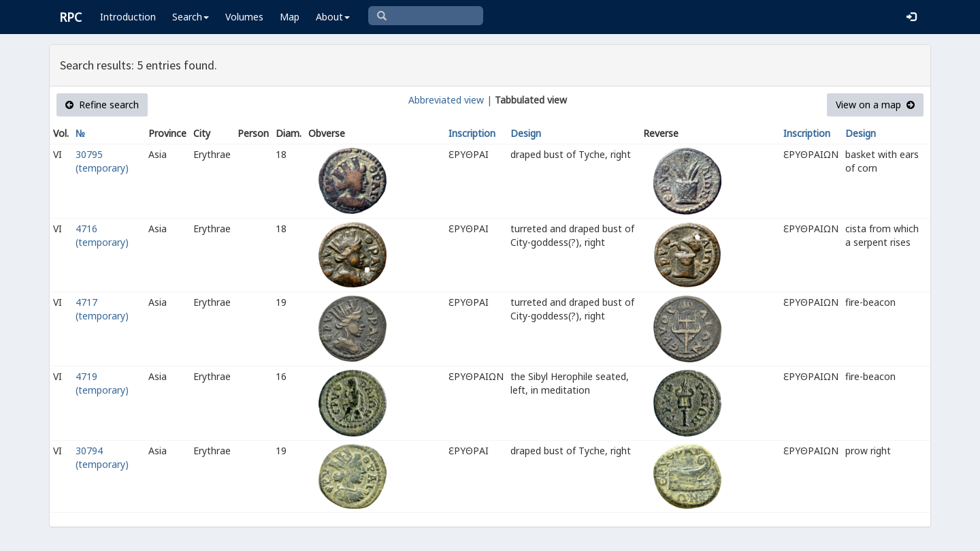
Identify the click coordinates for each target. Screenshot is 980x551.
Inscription (472, 133)
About (333, 17)
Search (191, 17)
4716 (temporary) (102, 235)
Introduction (128, 17)
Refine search (102, 105)
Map (290, 17)
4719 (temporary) (102, 383)
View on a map (875, 105)
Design (526, 133)
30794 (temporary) (102, 457)
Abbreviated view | (450, 100)
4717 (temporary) (102, 309)
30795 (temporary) (102, 161)
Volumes (244, 17)
